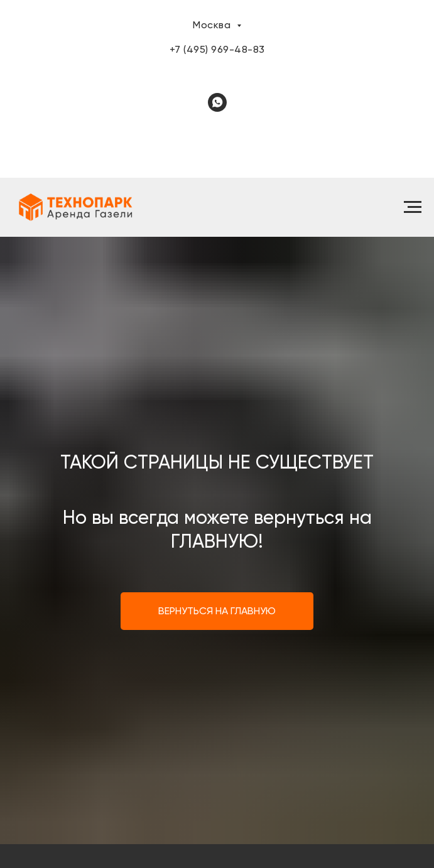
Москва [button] (213, 25)
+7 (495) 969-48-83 (217, 49)
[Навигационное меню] (413, 207)
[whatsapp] (217, 102)
